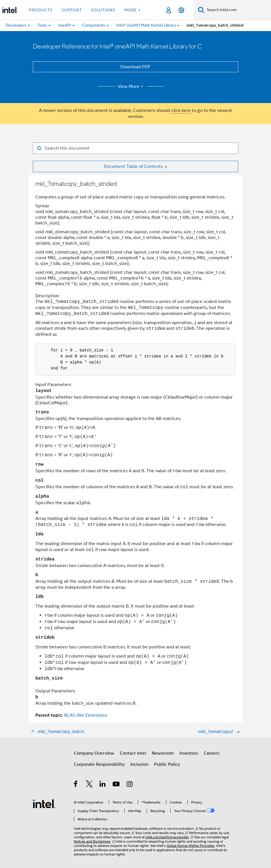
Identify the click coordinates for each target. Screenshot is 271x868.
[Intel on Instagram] (130, 783)
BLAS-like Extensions (86, 714)
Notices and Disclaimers (92, 840)
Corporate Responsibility (99, 763)
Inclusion (139, 763)
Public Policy (167, 763)
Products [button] (41, 10)
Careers (212, 752)
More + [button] (133, 10)
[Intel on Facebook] (76, 783)
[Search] (201, 10)
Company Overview (94, 752)
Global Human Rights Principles (191, 844)
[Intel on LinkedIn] (103, 783)
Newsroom (163, 752)
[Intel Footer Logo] (44, 802)
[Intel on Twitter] (89, 783)
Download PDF (135, 67)
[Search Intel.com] (238, 10)
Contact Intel (133, 752)
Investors (189, 752)
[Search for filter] (135, 148)
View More (131, 87)
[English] (181, 10)
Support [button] (72, 10)
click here (181, 110)
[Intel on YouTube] (117, 783)
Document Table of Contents (133, 166)
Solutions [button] (103, 10)
